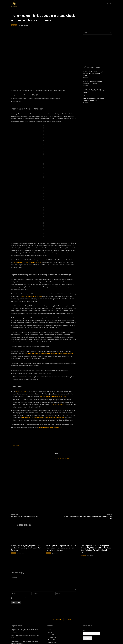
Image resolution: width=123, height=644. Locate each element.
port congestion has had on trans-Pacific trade (27, 262)
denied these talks (59, 405)
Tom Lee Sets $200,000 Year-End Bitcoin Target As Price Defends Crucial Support (93, 91)
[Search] (110, 33)
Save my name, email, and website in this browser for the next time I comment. (32, 609)
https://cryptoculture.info (60, 467)
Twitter (70, 631)
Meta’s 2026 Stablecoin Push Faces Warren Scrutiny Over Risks (92, 82)
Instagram (58, 631)
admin (57, 465)
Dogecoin (14, 25)
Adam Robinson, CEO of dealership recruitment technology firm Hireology (43, 418)
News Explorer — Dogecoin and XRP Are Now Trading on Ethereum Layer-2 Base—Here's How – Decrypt (61, 559)
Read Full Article (16, 457)
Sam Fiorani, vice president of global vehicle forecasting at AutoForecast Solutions (49, 354)
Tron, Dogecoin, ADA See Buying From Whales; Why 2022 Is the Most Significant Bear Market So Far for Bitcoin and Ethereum (95, 560)
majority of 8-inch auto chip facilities (31, 296)
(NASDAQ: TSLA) (21, 392)
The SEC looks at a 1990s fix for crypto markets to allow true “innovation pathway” (93, 74)
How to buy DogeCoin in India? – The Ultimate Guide (25, 528)
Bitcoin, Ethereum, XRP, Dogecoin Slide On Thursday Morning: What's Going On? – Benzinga (26, 559)
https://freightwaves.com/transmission (50, 427)
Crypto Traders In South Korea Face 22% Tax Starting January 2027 (94, 100)
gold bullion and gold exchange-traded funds (53, 397)
